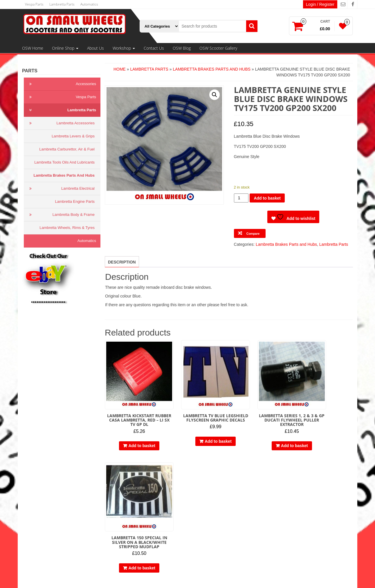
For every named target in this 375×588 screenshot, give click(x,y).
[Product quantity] (241, 198)
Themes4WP (226, 579)
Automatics (89, 4)
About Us (95, 48)
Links (33, 512)
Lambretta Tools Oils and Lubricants (64, 162)
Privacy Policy (40, 494)
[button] (214, 95)
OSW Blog (182, 48)
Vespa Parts (34, 4)
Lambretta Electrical (61, 189)
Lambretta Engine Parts (75, 201)
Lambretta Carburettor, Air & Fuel (67, 149)
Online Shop (65, 48)
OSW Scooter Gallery (218, 48)
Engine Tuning (132, 529)
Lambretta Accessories (61, 123)
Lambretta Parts (62, 4)
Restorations (130, 541)
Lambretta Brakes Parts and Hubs (64, 175)
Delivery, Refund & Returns (52, 500)
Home (120, 69)
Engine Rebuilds (134, 535)
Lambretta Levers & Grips (73, 136)
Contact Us (154, 48)
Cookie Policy (40, 506)
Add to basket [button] (135, 436)
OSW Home (33, 48)
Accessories (61, 84)
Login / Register (320, 4)
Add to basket (267, 198)
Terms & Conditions (45, 489)
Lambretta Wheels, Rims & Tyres (67, 228)
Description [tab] (122, 262)
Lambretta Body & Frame (61, 215)
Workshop (124, 48)
